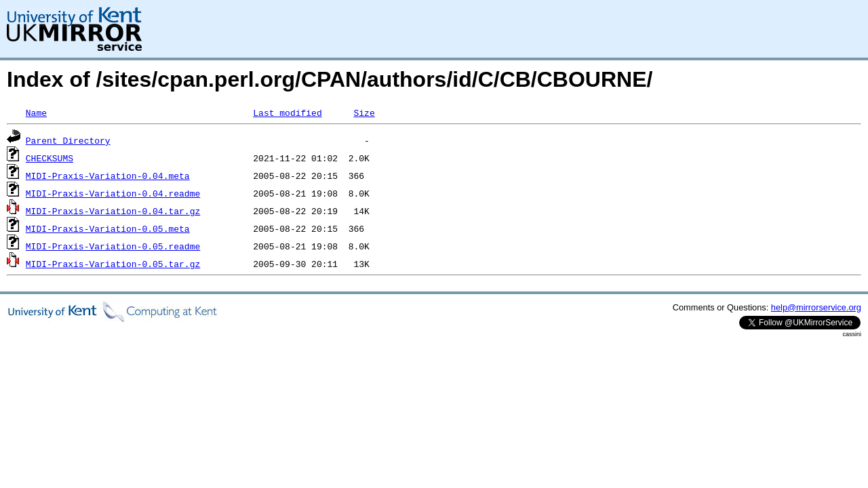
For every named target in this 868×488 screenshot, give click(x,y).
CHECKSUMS (50, 158)
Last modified (287, 113)
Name (36, 113)
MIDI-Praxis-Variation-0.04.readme (113, 193)
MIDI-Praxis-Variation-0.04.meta (108, 176)
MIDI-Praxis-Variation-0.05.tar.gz (113, 264)
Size (364, 113)
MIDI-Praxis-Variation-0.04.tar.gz (113, 211)
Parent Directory (68, 140)
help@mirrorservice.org (816, 307)
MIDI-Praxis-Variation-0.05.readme (113, 246)
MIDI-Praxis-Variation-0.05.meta (108, 228)
